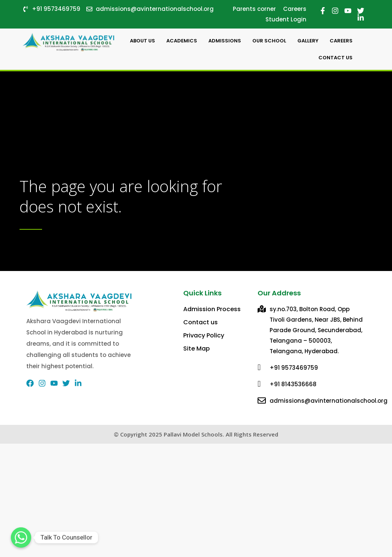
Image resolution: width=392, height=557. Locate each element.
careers (341, 41)
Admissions (225, 41)
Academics (182, 41)
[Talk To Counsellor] (21, 537)
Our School (269, 41)
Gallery (308, 41)
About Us (142, 41)
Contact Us (335, 58)
